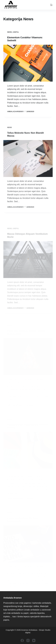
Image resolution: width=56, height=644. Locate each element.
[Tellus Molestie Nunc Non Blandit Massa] (28, 160)
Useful (16, 32)
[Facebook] (22, 640)
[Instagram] (28, 640)
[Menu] (51, 5)
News (10, 32)
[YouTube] (34, 640)
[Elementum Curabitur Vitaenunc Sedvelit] (28, 63)
